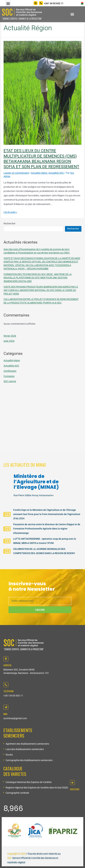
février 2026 (10, 336)
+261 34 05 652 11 (13, 696)
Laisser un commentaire (16, 173)
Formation (9, 376)
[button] (8, 3)
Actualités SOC (56, 173)
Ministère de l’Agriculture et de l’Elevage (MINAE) (36, 482)
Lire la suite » (10, 212)
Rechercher (10, 223)
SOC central (10, 381)
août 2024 (9, 341)
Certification (10, 371)
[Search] (36, 3)
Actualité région (39, 173)
